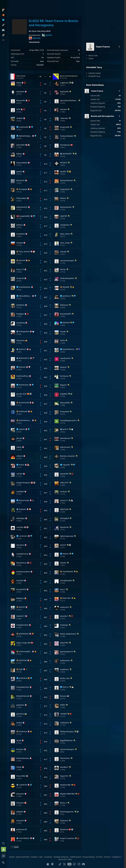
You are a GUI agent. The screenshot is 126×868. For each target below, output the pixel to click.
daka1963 (64, 643)
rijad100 (63, 216)
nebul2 (22, 429)
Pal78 (62, 341)
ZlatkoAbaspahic (67, 278)
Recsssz (63, 696)
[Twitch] (74, 864)
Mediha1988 (65, 785)
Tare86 (63, 332)
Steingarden (24, 332)
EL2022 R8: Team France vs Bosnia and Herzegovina (53, 23)
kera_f (63, 589)
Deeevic (63, 367)
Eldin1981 (35, 38)
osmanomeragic (67, 261)
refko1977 (64, 483)
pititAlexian (24, 634)
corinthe (20, 527)
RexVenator (24, 385)
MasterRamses (23, 758)
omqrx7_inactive (67, 838)
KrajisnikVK (65, 189)
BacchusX (20, 180)
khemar (22, 367)
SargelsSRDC (25, 216)
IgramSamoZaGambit (69, 100)
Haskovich (64, 607)
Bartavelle (21, 100)
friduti (22, 465)
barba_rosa (65, 678)
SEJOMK (66, 287)
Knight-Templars (23, 483)
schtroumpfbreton (25, 652)
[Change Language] (3, 862)
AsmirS (63, 545)
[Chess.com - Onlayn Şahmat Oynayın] (3, 4)
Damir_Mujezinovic (68, 634)
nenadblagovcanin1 (68, 420)
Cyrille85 (20, 492)
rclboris (20, 456)
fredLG (19, 723)
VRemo (66, 554)
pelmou (20, 225)
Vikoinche (21, 341)
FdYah (19, 767)
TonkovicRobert (67, 136)
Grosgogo (23, 189)
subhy (19, 447)
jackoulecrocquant (25, 420)
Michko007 (67, 154)
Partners (107, 857)
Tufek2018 (64, 723)
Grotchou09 (24, 403)
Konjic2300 (65, 127)
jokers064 (20, 145)
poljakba (64, 394)
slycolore (20, 545)
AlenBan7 (64, 767)
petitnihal (23, 678)
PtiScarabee (21, 198)
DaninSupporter (67, 812)
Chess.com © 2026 (65, 859)
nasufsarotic (65, 358)
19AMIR (63, 714)
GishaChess (65, 758)
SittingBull (64, 518)
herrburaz (64, 376)
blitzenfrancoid (23, 696)
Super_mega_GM (23, 643)
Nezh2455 (64, 92)
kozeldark (21, 234)
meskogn (64, 625)
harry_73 (20, 269)
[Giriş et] (3, 856)
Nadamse (64, 821)
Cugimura (64, 83)
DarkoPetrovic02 (69, 349)
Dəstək (12, 857)
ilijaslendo (64, 527)
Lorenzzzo (23, 536)
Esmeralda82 (22, 163)
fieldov (19, 154)
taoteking (20, 323)
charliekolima (25, 287)
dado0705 (64, 474)
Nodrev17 (20, 616)
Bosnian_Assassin (67, 456)
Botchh (22, 607)
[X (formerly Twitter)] (64, 864)
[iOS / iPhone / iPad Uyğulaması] (48, 864)
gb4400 (47, 35)
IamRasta (20, 305)
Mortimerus (21, 563)
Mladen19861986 (67, 794)
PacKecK (20, 749)
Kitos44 (22, 260)
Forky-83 (20, 278)
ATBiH (63, 705)
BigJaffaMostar (66, 740)
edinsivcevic (65, 447)
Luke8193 (23, 785)
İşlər (41, 857)
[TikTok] (60, 864)
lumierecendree (23, 572)
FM (18, 216)
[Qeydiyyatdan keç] (3, 849)
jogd (21, 669)
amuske (63, 109)
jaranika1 (64, 616)
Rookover (23, 731)
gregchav (20, 705)
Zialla (19, 83)
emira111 (64, 500)
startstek (20, 92)
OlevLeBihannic (25, 296)
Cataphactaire (22, 625)
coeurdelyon (24, 838)
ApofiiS (63, 172)
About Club (93, 56)
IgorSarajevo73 (66, 652)
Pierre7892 (21, 776)
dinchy (63, 269)
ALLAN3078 (21, 589)
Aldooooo (64, 305)
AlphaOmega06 (25, 136)
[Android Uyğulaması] (52, 864)
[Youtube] (69, 864)
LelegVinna (65, 225)
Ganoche (20, 794)
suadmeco (64, 669)
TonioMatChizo (23, 687)
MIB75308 (64, 509)
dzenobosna (65, 438)
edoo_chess (65, 234)
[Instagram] (79, 864)
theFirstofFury (22, 376)
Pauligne (20, 314)
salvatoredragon (67, 749)
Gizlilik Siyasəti (76, 857)
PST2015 (64, 163)
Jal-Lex (19, 438)
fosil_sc (66, 687)
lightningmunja (67, 536)
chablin (19, 118)
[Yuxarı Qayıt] (15, 847)
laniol (19, 740)
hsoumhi (20, 821)
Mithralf (66, 323)
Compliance (116, 857)
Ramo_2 (63, 803)
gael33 (19, 172)
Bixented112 (24, 358)
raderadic (64, 118)
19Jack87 (66, 465)
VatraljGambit (66, 581)
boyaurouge (24, 500)
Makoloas (64, 829)
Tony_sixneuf (24, 252)
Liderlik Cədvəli (95, 73)
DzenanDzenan (66, 180)
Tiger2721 (64, 776)
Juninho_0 (67, 296)
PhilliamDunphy (67, 732)
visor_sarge (65, 243)
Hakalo (63, 563)
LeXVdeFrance (22, 554)
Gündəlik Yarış (94, 76)
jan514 (65, 429)
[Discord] (83, 864)
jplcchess (20, 714)
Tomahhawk (68, 572)
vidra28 (63, 252)
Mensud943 (65, 403)
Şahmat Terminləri (23, 857)
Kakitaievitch (22, 207)
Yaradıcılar (48, 857)
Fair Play (99, 857)
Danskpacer (65, 145)
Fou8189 (20, 581)
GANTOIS (23, 660)
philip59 (20, 812)
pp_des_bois (21, 394)
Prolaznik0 (64, 412)
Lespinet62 (23, 127)
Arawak (20, 243)
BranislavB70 (66, 314)
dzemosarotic (66, 207)
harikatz (64, 492)
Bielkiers (20, 598)
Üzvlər (91, 59)
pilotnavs (20, 829)
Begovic (63, 385)
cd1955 (19, 474)
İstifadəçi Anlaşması (61, 857)
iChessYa (20, 803)
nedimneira (65, 661)
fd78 (18, 109)
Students (34, 857)
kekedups (20, 518)
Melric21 (22, 349)
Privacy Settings (89, 857)
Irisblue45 (23, 411)
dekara (63, 198)
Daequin (22, 509)
